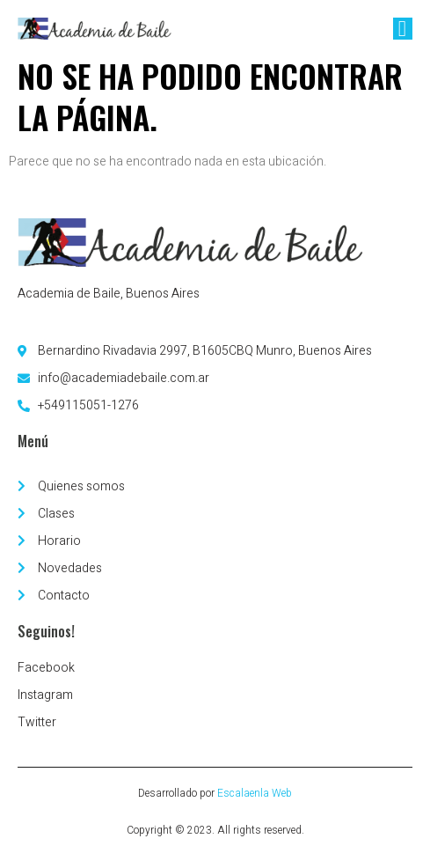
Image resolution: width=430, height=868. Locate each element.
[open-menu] (403, 29)
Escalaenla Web (255, 793)
